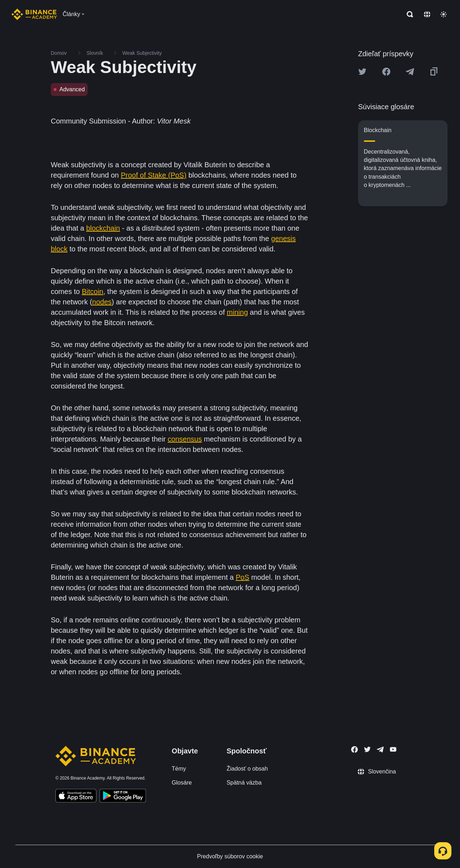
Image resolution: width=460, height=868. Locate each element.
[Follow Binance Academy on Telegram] (380, 749)
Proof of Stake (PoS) (154, 175)
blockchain (103, 228)
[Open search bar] (408, 14)
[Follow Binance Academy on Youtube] (393, 749)
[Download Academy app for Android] (123, 797)
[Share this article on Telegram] (410, 72)
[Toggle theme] (444, 14)
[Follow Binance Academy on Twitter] (367, 749)
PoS (243, 577)
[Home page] (34, 14)
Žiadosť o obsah (247, 769)
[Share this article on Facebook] (386, 72)
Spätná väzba (244, 783)
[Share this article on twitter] (362, 72)
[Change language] (427, 14)
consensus (185, 439)
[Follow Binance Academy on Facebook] (354, 749)
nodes (102, 302)
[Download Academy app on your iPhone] (76, 797)
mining (237, 312)
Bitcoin (93, 291)
